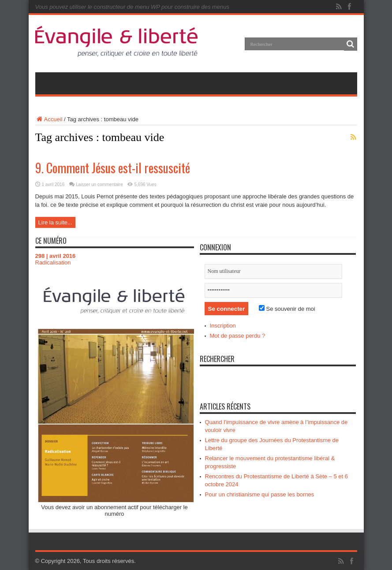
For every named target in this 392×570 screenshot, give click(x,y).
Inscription (223, 326)
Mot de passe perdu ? (238, 336)
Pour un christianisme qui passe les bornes (260, 494)
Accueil (49, 119)
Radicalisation (53, 263)
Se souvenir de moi (287, 309)
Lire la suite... (55, 222)
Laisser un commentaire (99, 184)
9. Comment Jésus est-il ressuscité (113, 168)
